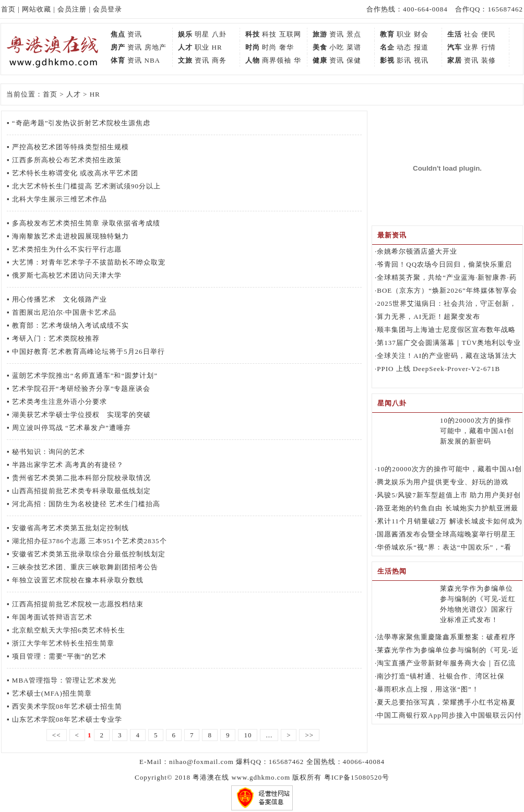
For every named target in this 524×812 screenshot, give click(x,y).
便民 (489, 34)
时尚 (253, 47)
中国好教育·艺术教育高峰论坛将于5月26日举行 (88, 351)
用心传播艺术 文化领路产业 (59, 299)
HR (217, 47)
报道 (421, 47)
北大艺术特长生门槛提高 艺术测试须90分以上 (86, 186)
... (269, 735)
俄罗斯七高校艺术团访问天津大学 (67, 275)
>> (309, 735)
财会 (421, 34)
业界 (471, 47)
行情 (489, 47)
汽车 (455, 47)
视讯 (421, 60)
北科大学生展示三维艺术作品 (59, 199)
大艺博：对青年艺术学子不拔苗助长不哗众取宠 (89, 262)
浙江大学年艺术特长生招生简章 (63, 643)
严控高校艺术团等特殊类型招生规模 (70, 147)
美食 (320, 47)
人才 (185, 47)
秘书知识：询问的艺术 (49, 452)
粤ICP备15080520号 (357, 777)
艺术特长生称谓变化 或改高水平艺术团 (75, 173)
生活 (455, 34)
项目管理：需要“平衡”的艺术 (59, 656)
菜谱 (354, 47)
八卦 (219, 34)
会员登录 (108, 9)
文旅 (185, 60)
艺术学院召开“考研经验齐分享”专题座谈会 (81, 389)
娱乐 (185, 34)
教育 (387, 34)
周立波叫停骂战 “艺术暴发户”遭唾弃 (72, 428)
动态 (404, 47)
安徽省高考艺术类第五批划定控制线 (70, 528)
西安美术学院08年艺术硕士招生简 (67, 706)
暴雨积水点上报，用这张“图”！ (428, 689)
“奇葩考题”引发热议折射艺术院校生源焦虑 (81, 123)
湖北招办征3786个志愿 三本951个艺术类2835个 (90, 541)
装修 (489, 60)
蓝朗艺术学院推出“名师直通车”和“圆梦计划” (85, 375)
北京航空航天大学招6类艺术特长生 (69, 630)
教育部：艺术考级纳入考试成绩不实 (70, 325)
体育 (118, 60)
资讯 (135, 34)
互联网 (290, 34)
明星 (202, 34)
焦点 (118, 34)
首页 (8, 9)
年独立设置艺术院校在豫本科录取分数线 (78, 580)
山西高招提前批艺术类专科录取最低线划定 (81, 491)
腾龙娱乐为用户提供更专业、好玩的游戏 (443, 482)
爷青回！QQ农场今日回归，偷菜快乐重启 (444, 264)
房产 (118, 47)
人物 (253, 60)
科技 (253, 34)
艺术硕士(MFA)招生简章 (52, 693)
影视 (387, 60)
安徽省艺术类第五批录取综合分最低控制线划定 (89, 554)
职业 (404, 34)
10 (248, 735)
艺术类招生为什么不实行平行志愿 (67, 249)
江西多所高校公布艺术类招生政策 (67, 160)
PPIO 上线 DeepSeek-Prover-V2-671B (438, 369)
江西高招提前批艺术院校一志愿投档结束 (78, 604)
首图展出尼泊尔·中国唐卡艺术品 (64, 312)
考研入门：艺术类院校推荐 (56, 338)
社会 (471, 34)
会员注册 (72, 9)
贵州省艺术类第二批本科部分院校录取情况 (81, 478)
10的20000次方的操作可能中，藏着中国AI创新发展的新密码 (477, 431)
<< (57, 735)
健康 (320, 60)
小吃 (337, 47)
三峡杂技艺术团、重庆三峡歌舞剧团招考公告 (85, 567)
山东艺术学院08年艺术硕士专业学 (67, 719)
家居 (455, 60)
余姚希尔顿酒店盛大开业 (417, 251)
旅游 (320, 34)
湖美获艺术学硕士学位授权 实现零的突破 (81, 415)
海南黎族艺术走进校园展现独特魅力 (70, 236)
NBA (152, 60)
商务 (219, 60)
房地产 (156, 47)
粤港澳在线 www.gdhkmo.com (241, 777)
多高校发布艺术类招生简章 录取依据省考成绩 (86, 223)
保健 (354, 60)
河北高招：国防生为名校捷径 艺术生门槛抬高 (86, 504)
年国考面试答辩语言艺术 (52, 617)
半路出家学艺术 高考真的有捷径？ (68, 465)
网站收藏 (37, 9)
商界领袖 (277, 60)
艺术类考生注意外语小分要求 (59, 402)
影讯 (404, 60)
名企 (387, 47)
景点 (354, 34)
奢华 (287, 47)
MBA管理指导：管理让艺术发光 (64, 680)
